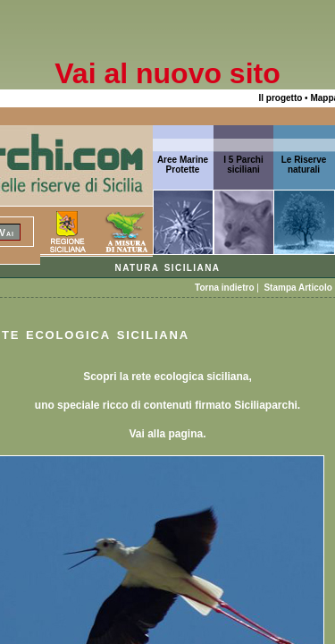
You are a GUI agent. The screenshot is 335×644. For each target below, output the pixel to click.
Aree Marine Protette (183, 165)
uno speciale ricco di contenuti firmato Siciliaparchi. (167, 405)
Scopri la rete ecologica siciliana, (167, 377)
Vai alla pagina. (167, 434)
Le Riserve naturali (304, 165)
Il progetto (280, 98)
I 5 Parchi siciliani (243, 165)
